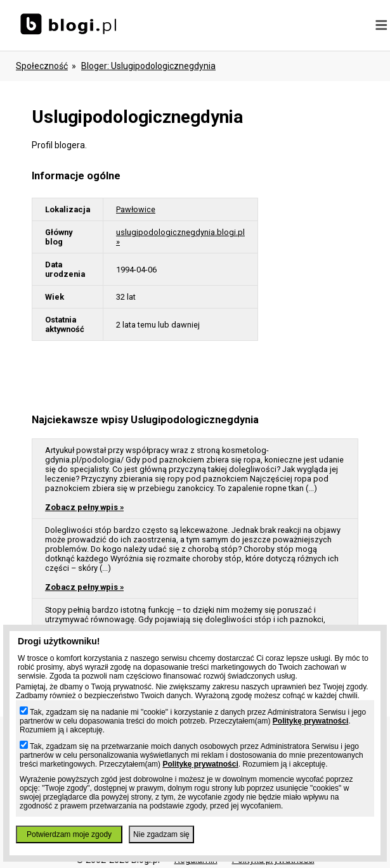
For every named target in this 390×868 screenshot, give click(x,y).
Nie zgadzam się (161, 834)
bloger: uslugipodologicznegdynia (148, 66)
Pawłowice (136, 209)
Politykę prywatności (310, 721)
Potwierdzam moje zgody (69, 834)
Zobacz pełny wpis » (84, 507)
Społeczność (42, 66)
